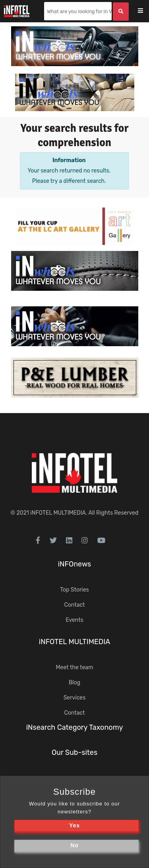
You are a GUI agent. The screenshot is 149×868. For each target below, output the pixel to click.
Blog (74, 683)
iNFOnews (75, 564)
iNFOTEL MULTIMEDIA (58, 513)
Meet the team (75, 667)
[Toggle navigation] (146, 11)
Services (75, 698)
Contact (74, 605)
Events (74, 620)
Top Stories (74, 590)
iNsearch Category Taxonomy (75, 727)
